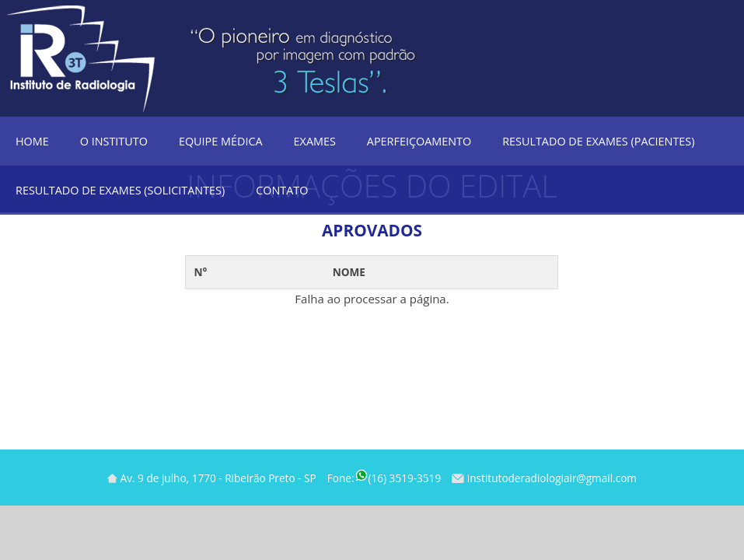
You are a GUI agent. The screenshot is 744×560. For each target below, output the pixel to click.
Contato (282, 190)
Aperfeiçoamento (419, 141)
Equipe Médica (221, 141)
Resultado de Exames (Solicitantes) (120, 190)
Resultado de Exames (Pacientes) (598, 141)
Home (32, 141)
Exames (315, 141)
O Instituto (114, 141)
